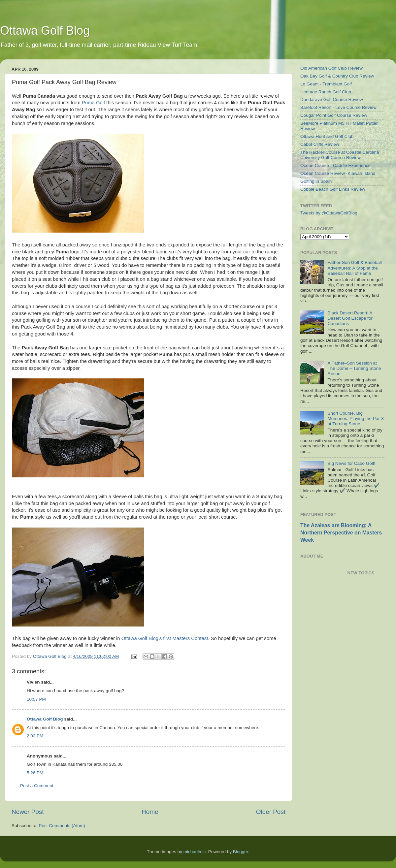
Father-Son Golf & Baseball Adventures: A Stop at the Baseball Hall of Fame (354, 268)
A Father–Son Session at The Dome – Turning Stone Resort (354, 368)
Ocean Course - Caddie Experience (335, 165)
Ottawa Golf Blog (45, 31)
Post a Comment (37, 786)
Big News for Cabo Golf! (351, 463)
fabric (161, 252)
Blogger (241, 852)
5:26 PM (35, 773)
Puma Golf (93, 103)
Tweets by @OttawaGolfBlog (329, 213)
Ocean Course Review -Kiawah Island (338, 173)
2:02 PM (35, 736)
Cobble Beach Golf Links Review (333, 189)
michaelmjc (195, 852)
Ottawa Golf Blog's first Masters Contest (165, 638)
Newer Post (28, 812)
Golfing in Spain (316, 181)
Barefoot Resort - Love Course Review (338, 107)
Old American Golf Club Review (331, 68)
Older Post (271, 812)
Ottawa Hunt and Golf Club (327, 136)
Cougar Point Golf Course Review (334, 115)
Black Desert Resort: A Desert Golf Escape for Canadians (350, 318)
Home (150, 812)
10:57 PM (36, 699)
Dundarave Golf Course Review (332, 99)
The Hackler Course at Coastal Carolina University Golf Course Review (340, 155)
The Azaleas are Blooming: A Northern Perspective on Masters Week (341, 533)
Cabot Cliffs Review (320, 144)
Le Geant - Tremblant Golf (326, 84)
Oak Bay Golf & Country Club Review (337, 76)
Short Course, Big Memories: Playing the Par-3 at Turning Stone (355, 418)
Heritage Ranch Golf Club (326, 92)
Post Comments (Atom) (62, 826)
